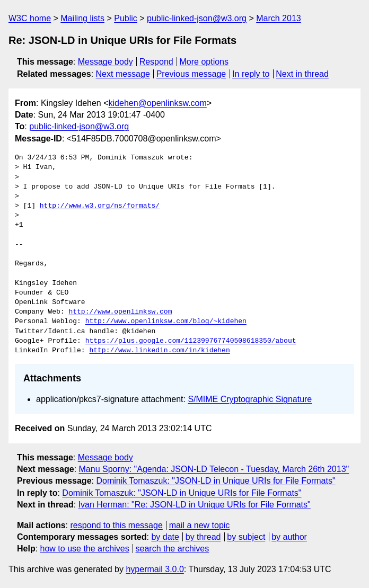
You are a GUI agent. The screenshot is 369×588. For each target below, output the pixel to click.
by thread (203, 537)
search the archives (173, 549)
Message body (106, 62)
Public (126, 18)
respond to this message (116, 525)
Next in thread (302, 74)
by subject (246, 537)
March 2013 (279, 18)
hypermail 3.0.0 (155, 569)
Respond (156, 62)
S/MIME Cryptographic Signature (250, 399)
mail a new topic (200, 525)
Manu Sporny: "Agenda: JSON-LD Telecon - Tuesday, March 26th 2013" (214, 469)
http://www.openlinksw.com (120, 312)
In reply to (251, 74)
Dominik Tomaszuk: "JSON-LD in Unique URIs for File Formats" (216, 481)
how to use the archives (85, 549)
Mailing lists (82, 18)
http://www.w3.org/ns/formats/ (100, 206)
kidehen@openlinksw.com (158, 103)
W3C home (30, 18)
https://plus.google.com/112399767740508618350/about (191, 341)
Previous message (191, 74)
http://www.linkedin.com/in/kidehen (159, 351)
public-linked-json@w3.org (197, 18)
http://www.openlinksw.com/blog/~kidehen (166, 322)
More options (204, 62)
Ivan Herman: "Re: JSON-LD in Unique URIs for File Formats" (195, 505)
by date (165, 537)
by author (289, 537)
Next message (123, 74)
